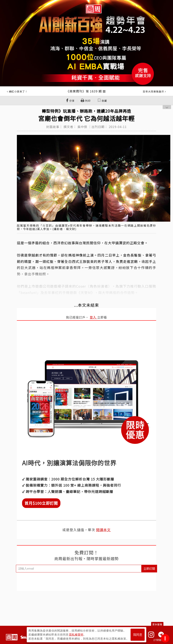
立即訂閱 (149, 568)
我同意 (138, 635)
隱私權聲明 (76, 635)
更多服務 (157, 624)
